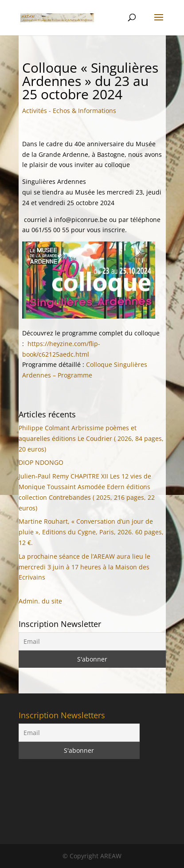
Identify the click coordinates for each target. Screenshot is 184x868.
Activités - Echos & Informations (69, 111)
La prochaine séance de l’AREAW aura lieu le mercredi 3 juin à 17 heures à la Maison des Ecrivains (84, 567)
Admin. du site (40, 601)
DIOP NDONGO (41, 462)
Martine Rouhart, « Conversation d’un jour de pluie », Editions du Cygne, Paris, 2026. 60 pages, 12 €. (91, 532)
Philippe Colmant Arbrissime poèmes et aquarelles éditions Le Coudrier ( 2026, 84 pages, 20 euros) (91, 438)
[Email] (92, 641)
